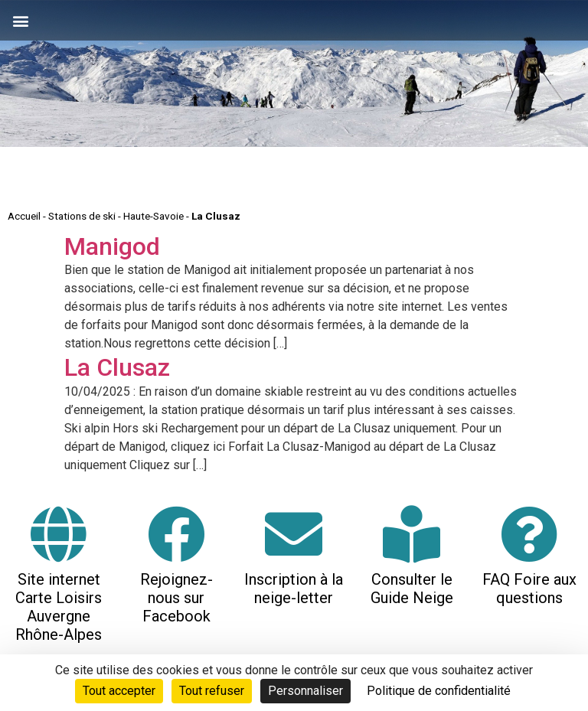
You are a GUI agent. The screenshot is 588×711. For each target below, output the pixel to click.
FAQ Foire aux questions (529, 589)
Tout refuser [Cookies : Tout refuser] (212, 691)
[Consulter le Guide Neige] (412, 534)
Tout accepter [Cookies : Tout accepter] (119, 691)
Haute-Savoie (154, 216)
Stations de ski (82, 216)
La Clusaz (117, 367)
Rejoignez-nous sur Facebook (176, 598)
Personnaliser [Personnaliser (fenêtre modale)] (305, 691)
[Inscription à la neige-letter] (294, 534)
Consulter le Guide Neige (412, 589)
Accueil (24, 216)
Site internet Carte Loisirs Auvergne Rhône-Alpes (59, 607)
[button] (20, 20)
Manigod (112, 246)
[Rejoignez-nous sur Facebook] (176, 534)
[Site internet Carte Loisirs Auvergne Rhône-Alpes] (59, 534)
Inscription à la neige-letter (294, 589)
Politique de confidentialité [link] (439, 691)
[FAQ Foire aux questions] (529, 534)
